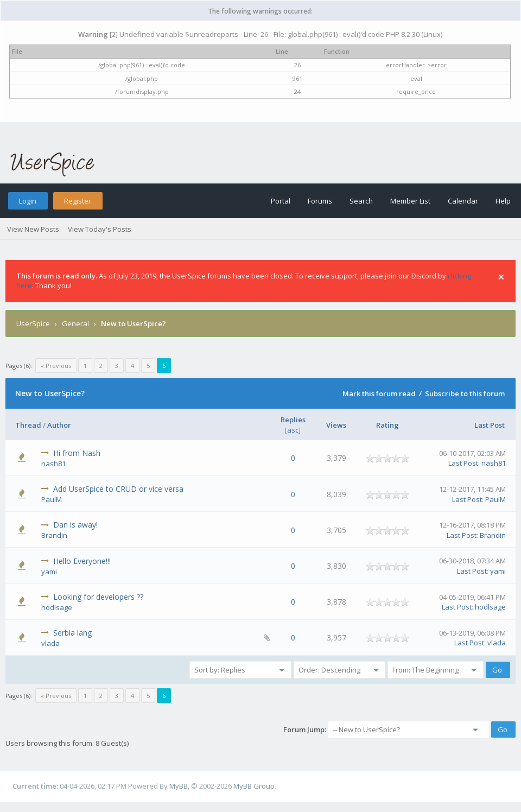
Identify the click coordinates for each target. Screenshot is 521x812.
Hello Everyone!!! (82, 561)
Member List (410, 201)
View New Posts (33, 229)
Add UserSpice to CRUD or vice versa (118, 489)
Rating (387, 425)
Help (503, 201)
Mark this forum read (379, 394)
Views (336, 425)
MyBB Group (254, 786)
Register (78, 201)
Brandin (54, 535)
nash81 (53, 464)
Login (28, 201)
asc (293, 430)
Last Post (490, 425)
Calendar (463, 201)
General (75, 323)
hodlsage (57, 607)
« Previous (56, 366)
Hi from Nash (77, 453)
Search (361, 201)
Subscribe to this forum (465, 394)
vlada (50, 643)
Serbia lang (72, 633)
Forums (320, 201)
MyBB (179, 786)
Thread (28, 425)
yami (49, 572)
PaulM (52, 499)
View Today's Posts (100, 229)
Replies (293, 420)
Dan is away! (75, 525)
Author (59, 425)
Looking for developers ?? (98, 597)
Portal (281, 201)
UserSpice (33, 323)
